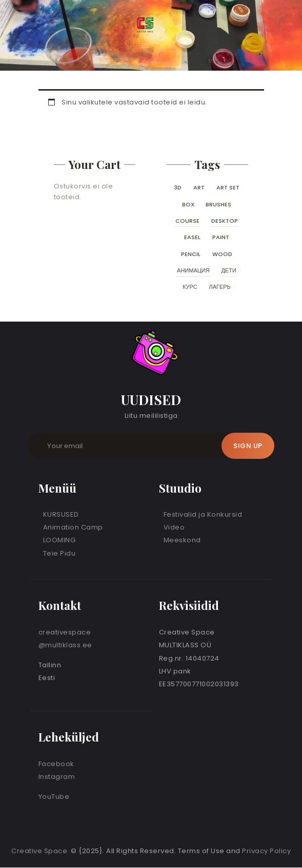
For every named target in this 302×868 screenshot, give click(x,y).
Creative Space (40, 851)
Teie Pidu (59, 553)
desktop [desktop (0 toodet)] (225, 221)
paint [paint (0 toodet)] (221, 237)
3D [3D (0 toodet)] (178, 187)
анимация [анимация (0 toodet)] (193, 270)
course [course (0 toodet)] (187, 221)
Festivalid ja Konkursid (203, 514)
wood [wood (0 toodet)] (222, 254)
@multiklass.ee (65, 645)
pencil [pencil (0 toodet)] (191, 254)
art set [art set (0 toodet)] (228, 187)
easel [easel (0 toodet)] (192, 237)
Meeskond (182, 540)
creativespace (65, 632)
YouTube (54, 797)
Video (174, 527)
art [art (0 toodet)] (199, 187)
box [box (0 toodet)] (188, 204)
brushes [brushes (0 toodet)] (218, 204)
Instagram (57, 777)
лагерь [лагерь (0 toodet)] (219, 287)
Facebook (56, 764)
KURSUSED (61, 514)
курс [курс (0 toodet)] (190, 287)
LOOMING (59, 540)
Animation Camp (73, 527)
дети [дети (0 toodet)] (228, 270)
